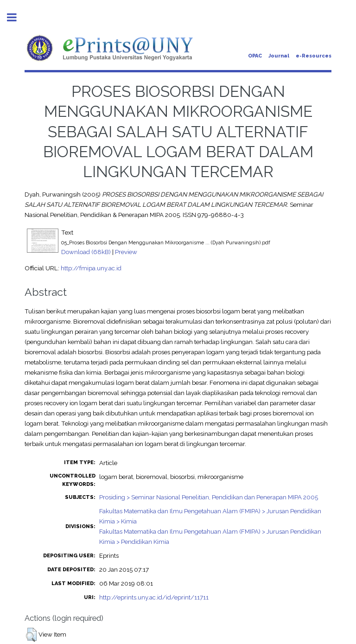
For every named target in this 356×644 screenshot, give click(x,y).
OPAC (255, 56)
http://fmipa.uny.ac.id (91, 268)
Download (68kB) (86, 252)
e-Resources (314, 56)
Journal (279, 56)
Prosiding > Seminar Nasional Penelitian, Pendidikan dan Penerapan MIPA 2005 (209, 497)
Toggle (17, 17)
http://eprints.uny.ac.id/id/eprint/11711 (154, 597)
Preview (126, 252)
